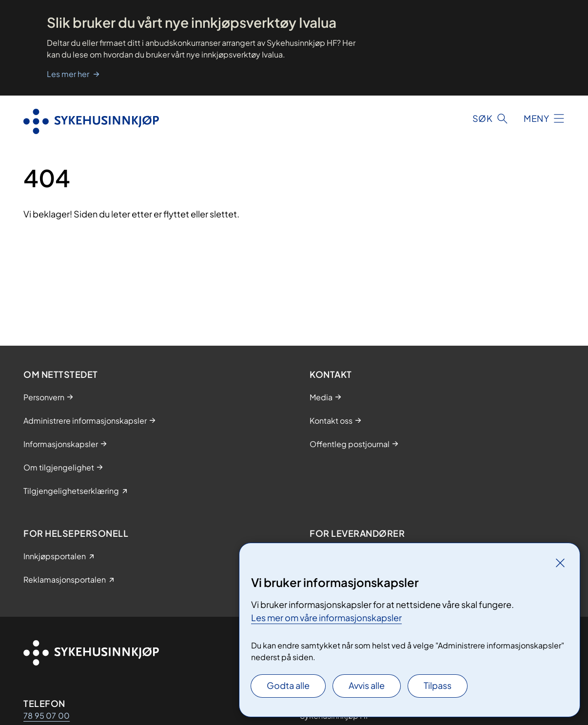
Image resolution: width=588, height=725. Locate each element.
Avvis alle (367, 685)
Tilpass (438, 685)
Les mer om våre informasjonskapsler (326, 617)
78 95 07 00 (47, 715)
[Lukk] (560, 563)
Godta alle (288, 685)
